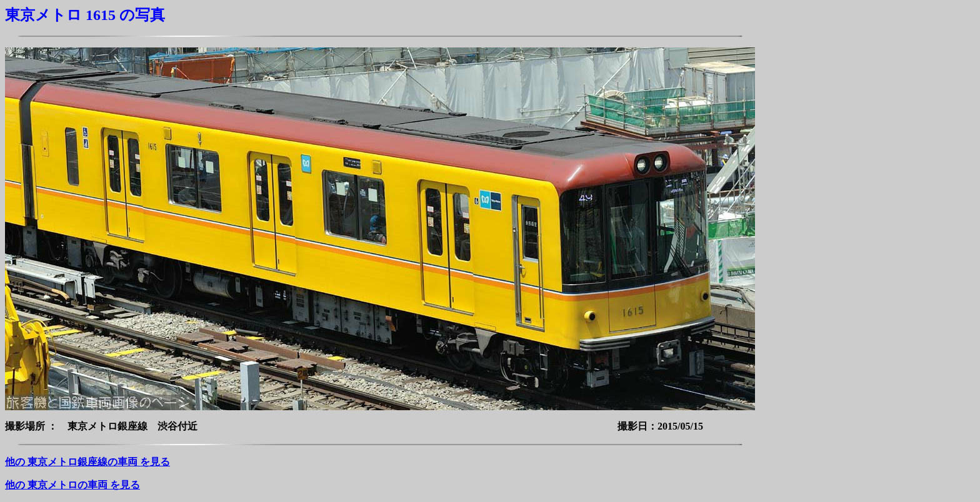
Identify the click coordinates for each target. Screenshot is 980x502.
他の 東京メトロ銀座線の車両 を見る (87, 462)
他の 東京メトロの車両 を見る (72, 485)
